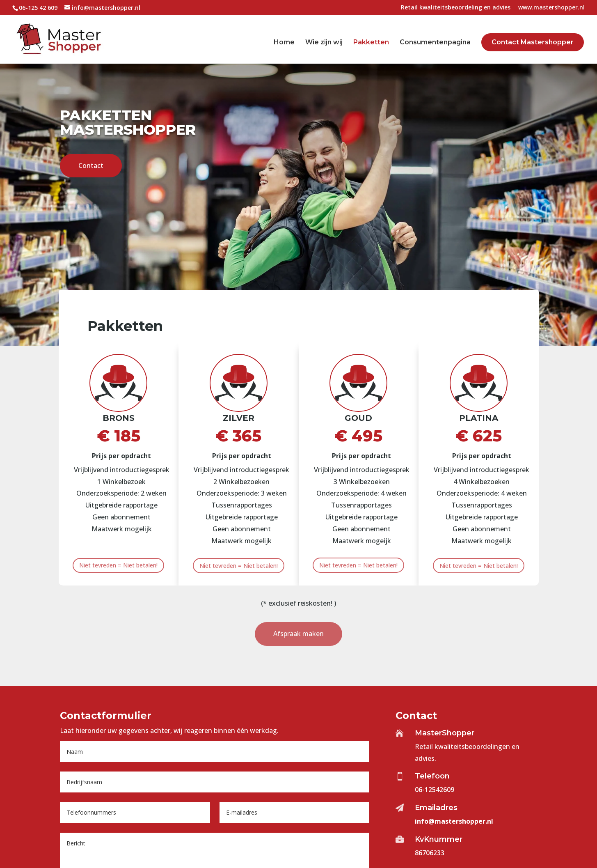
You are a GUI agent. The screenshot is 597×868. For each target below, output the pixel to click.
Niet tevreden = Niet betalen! (118, 565)
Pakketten (371, 43)
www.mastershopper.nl (551, 8)
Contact (91, 139)
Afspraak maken (298, 634)
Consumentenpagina (435, 43)
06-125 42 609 (38, 8)
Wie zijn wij (324, 43)
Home (284, 43)
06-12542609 (435, 790)
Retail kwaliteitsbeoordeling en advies (456, 8)
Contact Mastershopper (533, 42)
